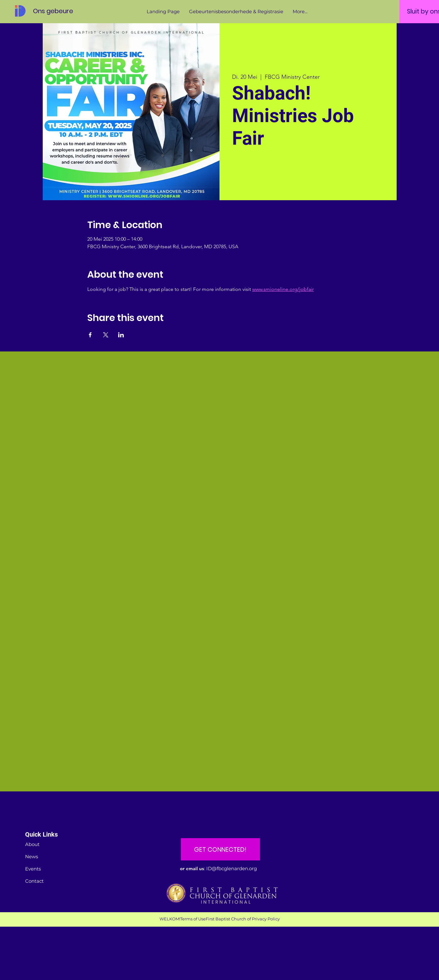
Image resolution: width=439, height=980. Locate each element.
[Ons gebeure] (61, 11)
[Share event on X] (106, 335)
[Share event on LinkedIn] (121, 335)
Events (33, 869)
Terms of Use (193, 919)
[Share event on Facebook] (90, 335)
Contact (34, 881)
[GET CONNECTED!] (220, 849)
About (32, 844)
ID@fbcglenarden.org (232, 868)
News (32, 857)
